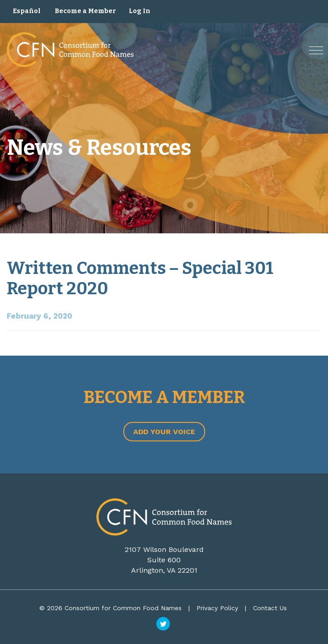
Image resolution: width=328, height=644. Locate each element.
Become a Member (85, 11)
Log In (140, 11)
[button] (316, 50)
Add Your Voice (164, 432)
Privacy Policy (217, 608)
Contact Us (270, 608)
